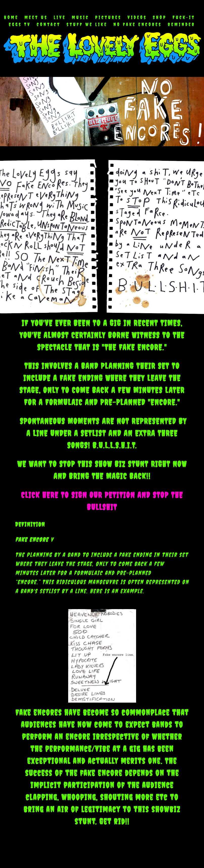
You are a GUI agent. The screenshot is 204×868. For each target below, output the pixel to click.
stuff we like (87, 24)
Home (11, 17)
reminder (182, 24)
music (81, 17)
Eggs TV (20, 24)
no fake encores (138, 24)
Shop (160, 17)
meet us (36, 17)
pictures (108, 17)
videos (137, 17)
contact (49, 24)
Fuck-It (184, 17)
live (60, 17)
